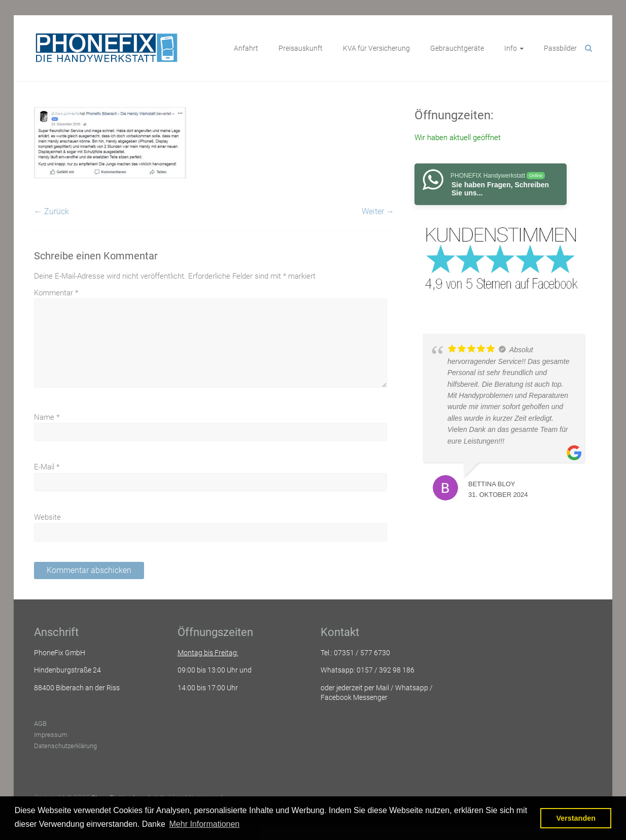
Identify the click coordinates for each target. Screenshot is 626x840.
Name (47, 417)
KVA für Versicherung (376, 48)
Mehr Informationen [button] (205, 824)
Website (47, 517)
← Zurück (51, 211)
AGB (40, 724)
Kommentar (56, 293)
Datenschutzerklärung (65, 746)
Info (511, 48)
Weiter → (378, 211)
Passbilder (560, 48)
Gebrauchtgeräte (457, 48)
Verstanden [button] (576, 818)
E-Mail (47, 467)
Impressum (51, 735)
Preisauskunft (301, 48)
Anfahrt (246, 48)
